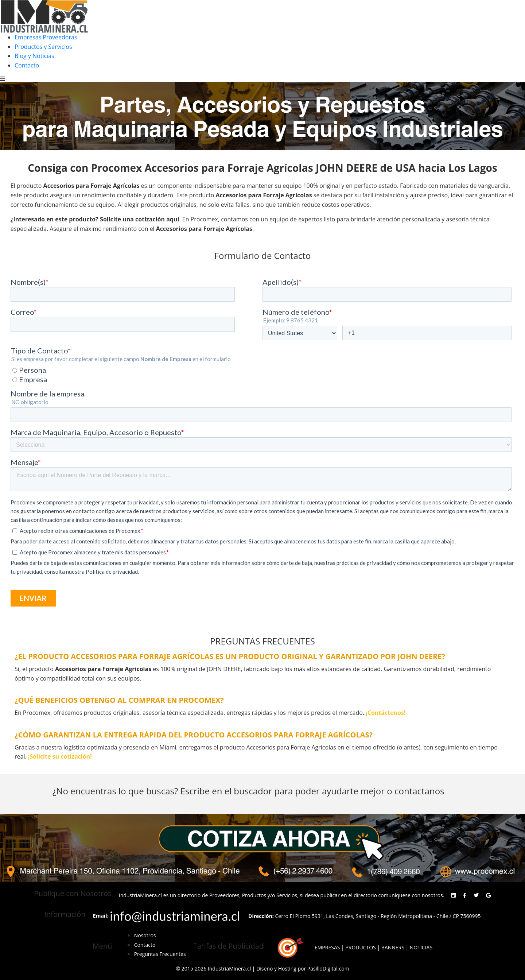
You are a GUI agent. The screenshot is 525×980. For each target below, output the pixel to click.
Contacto (27, 65)
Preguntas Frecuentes (160, 954)
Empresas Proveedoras (46, 37)
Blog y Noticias (34, 56)
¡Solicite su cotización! (60, 756)
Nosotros (145, 935)
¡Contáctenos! (386, 713)
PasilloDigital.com (328, 969)
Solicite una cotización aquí (139, 219)
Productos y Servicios (43, 47)
